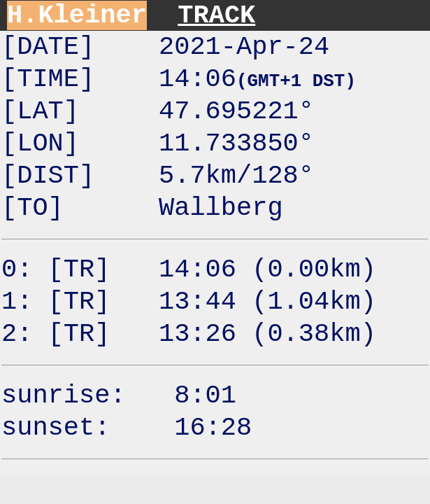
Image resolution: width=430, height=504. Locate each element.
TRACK (216, 15)
